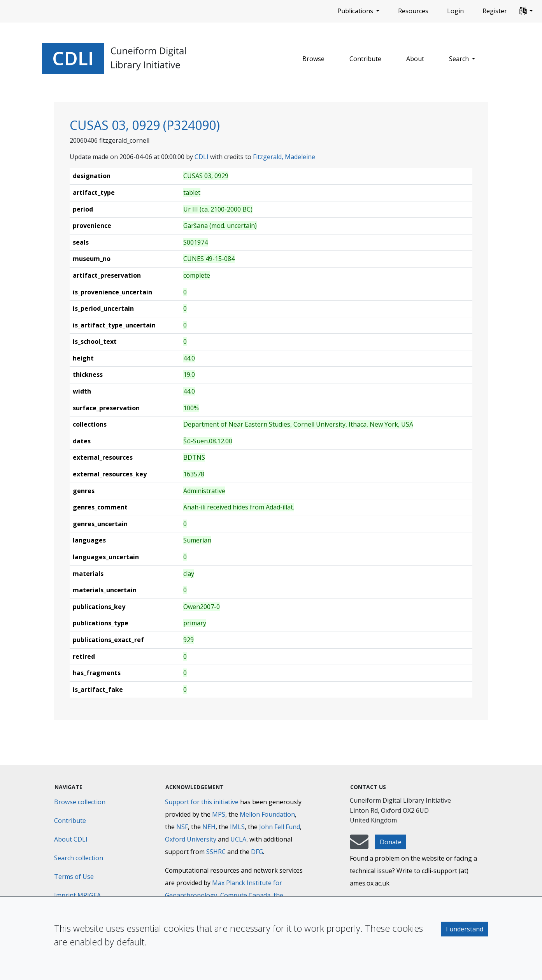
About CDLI (71, 839)
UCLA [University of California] (238, 839)
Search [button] (460, 59)
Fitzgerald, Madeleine (284, 157)
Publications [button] (356, 11)
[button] (526, 11)
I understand (465, 929)
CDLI (202, 157)
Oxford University (191, 839)
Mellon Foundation (267, 814)
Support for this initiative (202, 802)
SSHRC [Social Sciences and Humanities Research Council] (216, 852)
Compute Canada (245, 895)
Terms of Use (74, 877)
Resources (413, 11)
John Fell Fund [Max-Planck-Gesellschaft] (280, 827)
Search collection (79, 858)
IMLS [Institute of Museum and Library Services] (237, 827)
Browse (313, 59)
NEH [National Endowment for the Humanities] (209, 827)
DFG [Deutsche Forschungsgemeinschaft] (257, 852)
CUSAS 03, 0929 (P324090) (145, 125)
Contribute (365, 59)
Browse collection (80, 802)
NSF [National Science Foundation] (182, 827)
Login (455, 11)
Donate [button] (391, 842)
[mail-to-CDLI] (359, 845)
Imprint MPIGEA (77, 895)
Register (495, 11)
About (415, 59)
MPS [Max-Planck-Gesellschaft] (219, 814)
